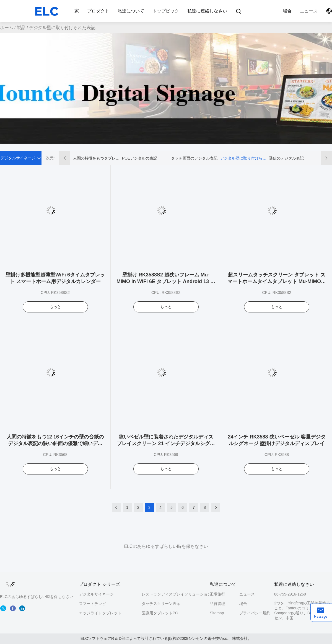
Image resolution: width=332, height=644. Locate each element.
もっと (55, 307)
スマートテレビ (92, 604)
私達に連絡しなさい (207, 11)
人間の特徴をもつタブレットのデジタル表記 (96, 158)
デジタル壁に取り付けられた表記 (243, 158)
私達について (131, 11)
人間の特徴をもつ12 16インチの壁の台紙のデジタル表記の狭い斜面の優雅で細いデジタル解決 (55, 443)
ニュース (309, 11)
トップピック (166, 11)
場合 (287, 11)
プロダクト (98, 11)
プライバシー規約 (254, 613)
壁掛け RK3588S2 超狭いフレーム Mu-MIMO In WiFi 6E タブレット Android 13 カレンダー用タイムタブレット (166, 281)
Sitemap (217, 613)
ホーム (7, 28)
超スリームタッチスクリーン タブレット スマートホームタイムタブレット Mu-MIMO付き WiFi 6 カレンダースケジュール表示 (277, 281)
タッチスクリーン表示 (161, 604)
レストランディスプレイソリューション (177, 594)
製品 (21, 28)
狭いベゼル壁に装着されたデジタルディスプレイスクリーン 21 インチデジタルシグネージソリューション (166, 443)
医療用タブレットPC (160, 613)
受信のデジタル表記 (286, 158)
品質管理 (217, 604)
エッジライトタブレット (100, 613)
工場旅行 (217, 594)
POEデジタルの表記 (140, 158)
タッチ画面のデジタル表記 (194, 158)
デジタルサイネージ (96, 594)
